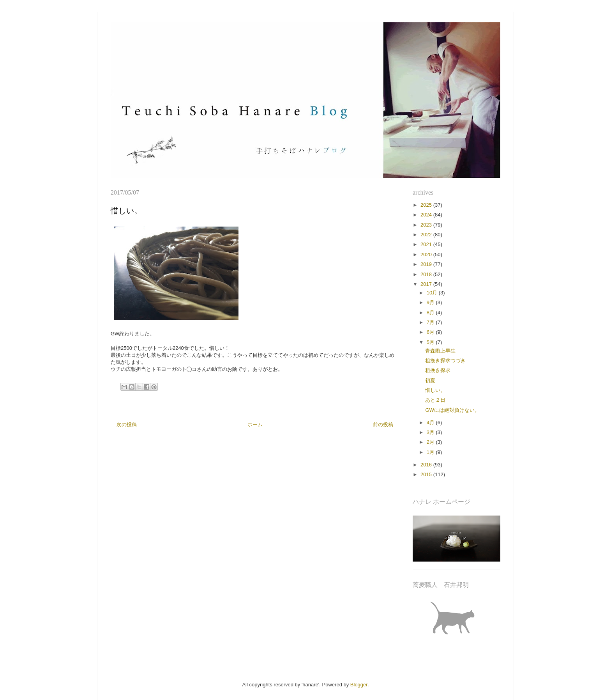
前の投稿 (383, 424)
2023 (427, 225)
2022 (427, 235)
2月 (431, 442)
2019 (427, 264)
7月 (431, 322)
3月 (431, 432)
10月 (433, 293)
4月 (431, 423)
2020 (427, 254)
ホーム (255, 424)
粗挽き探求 (438, 370)
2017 (427, 284)
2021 (427, 244)
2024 (427, 215)
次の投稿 (127, 424)
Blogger (359, 685)
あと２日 (435, 400)
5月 (431, 342)
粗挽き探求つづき (445, 361)
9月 (431, 302)
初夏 (430, 380)
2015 (427, 474)
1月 (431, 452)
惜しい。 (435, 390)
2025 (427, 205)
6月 (431, 332)
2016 (427, 465)
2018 (427, 274)
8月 (431, 313)
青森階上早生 (440, 351)
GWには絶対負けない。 (452, 410)
